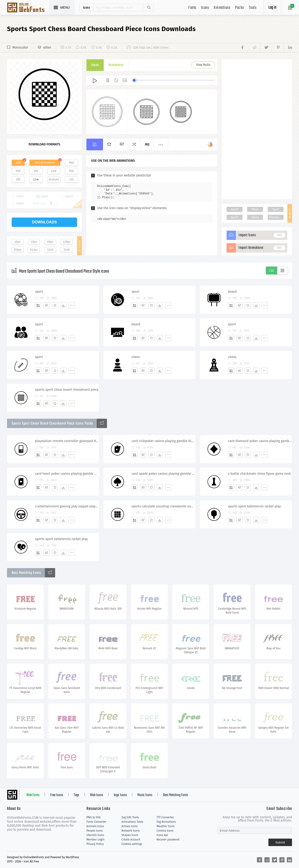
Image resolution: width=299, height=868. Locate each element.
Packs (240, 8)
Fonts (192, 8)
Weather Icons (166, 826)
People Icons (94, 831)
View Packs (203, 65)
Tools (253, 8)
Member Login (95, 840)
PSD (71, 171)
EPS (36, 171)
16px (18, 242)
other (47, 47)
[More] (72, 305)
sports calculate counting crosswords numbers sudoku (163, 506)
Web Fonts (33, 795)
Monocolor (20, 47)
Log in (272, 8)
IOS (71, 179)
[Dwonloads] (63, 305)
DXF (18, 179)
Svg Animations (166, 822)
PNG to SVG (94, 817)
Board (235, 209)
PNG (72, 163)
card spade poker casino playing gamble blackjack (163, 474)
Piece (255, 209)
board (232, 292)
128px (67, 242)
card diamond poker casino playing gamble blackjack (260, 441)
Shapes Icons (130, 835)
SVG (18, 163)
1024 (50, 250)
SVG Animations (45, 163)
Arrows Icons (130, 826)
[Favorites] (55, 305)
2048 (67, 250)
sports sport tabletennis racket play (254, 506)
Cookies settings (132, 844)
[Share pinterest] (278, 48)
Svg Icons (28, 8)
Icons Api (162, 835)
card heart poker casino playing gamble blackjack (67, 474)
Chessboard (276, 217)
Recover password (168, 840)
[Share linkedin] (288, 48)
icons (87, 7)
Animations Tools (132, 822)
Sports (234, 217)
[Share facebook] (244, 48)
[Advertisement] (257, 129)
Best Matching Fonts (176, 795)
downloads (44, 222)
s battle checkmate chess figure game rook (259, 474)
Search (149, 7)
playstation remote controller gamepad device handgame (67, 441)
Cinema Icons (165, 831)
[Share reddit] (254, 48)
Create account (131, 840)
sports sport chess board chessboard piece (67, 390)
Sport (276, 209)
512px (34, 250)
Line (36, 179)
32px (34, 242)
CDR (54, 171)
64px (50, 242)
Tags (76, 795)
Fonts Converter (96, 822)
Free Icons (57, 795)
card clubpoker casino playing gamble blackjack (163, 441)
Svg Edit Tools (130, 817)
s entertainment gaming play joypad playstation (67, 506)
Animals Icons (95, 826)
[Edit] (46, 305)
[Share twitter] (266, 48)
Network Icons (130, 831)
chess (136, 357)
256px (18, 250)
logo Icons (120, 795)
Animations (222, 8)
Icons (205, 8)
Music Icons (145, 795)
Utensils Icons (95, 835)
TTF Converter (165, 817)
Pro (147, 145)
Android (54, 179)
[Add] (38, 305)
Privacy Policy (95, 844)
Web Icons (96, 795)
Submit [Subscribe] (280, 842)
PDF (18, 171)
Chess (255, 217)
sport (39, 292)
